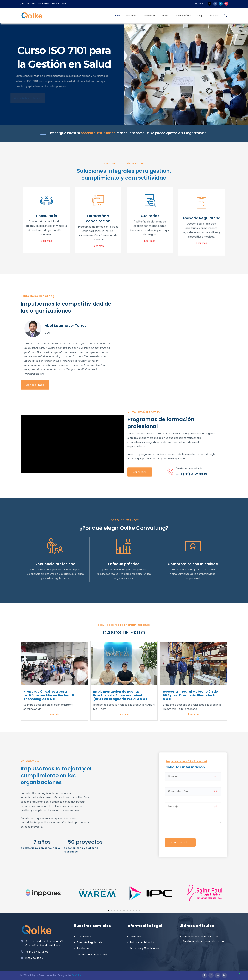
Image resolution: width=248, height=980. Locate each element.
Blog (199, 16)
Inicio (118, 16)
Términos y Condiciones (144, 948)
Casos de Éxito (183, 16)
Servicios (148, 16)
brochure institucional (99, 133)
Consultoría (84, 937)
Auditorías (83, 948)
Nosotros (132, 16)
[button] (108, 911)
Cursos (165, 16)
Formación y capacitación (93, 954)
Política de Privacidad (143, 942)
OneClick (77, 975)
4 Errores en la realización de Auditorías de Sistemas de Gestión (204, 939)
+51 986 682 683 (56, 4)
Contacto (213, 16)
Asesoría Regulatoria (89, 942)
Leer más (54, 714)
